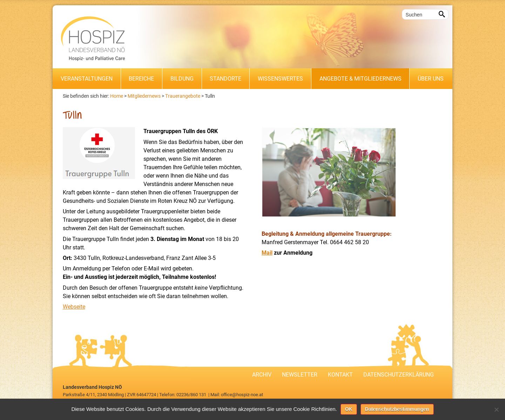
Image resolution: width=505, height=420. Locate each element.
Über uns (431, 79)
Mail (267, 253)
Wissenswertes (280, 79)
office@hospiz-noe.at (242, 395)
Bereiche (141, 79)
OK (349, 409)
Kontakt (340, 375)
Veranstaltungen (87, 79)
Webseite (74, 307)
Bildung (182, 79)
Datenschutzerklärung (399, 375)
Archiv (262, 375)
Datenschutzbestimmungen (397, 409)
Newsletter (300, 375)
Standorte (225, 79)
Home (117, 96)
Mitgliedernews (144, 96)
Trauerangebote (183, 96)
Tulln (210, 96)
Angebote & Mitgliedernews (361, 79)
